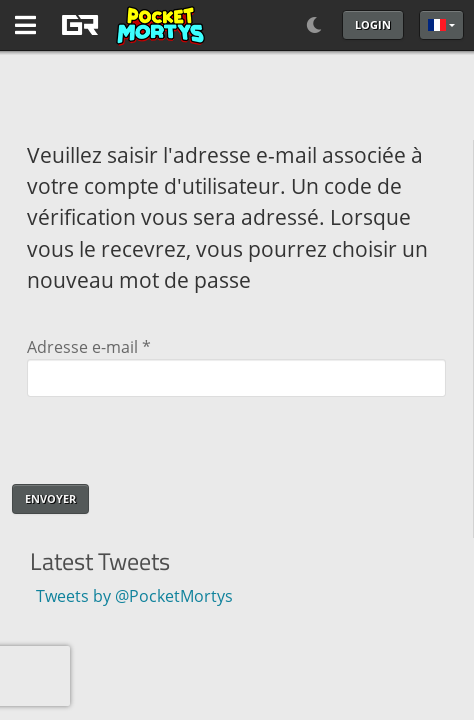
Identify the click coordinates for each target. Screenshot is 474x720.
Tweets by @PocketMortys (126, 596)
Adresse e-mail (89, 347)
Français (437, 25)
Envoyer (50, 498)
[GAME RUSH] (130, 25)
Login (373, 24)
